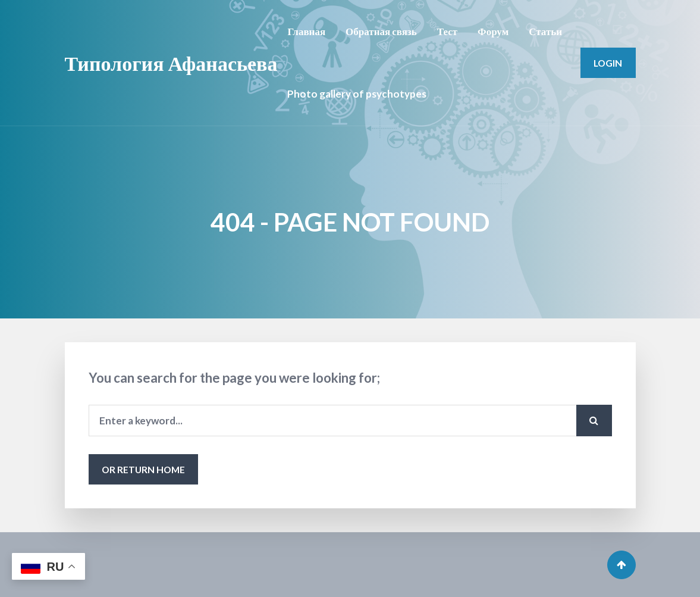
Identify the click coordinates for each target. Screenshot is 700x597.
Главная (306, 31)
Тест (447, 31)
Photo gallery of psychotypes (357, 94)
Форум (493, 31)
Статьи (545, 31)
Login (608, 63)
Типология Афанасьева (171, 63)
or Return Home (143, 469)
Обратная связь (381, 31)
